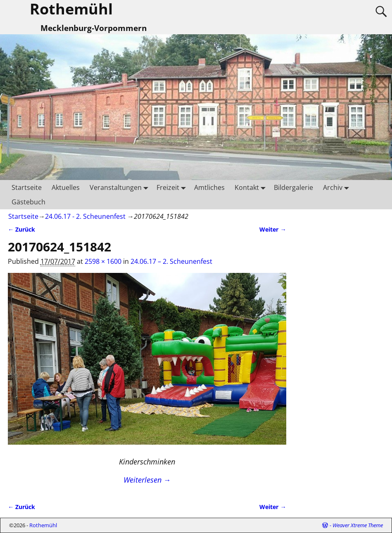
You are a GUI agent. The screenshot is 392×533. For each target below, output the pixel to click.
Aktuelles (66, 187)
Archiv (338, 187)
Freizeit (173, 187)
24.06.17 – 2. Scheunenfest (171, 261)
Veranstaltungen (121, 187)
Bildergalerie (293, 187)
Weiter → (273, 229)
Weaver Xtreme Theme (358, 525)
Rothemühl (43, 525)
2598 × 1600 (103, 261)
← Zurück (21, 229)
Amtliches (209, 187)
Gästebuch (29, 202)
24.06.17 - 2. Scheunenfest (85, 216)
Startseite (27, 187)
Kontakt (252, 187)
